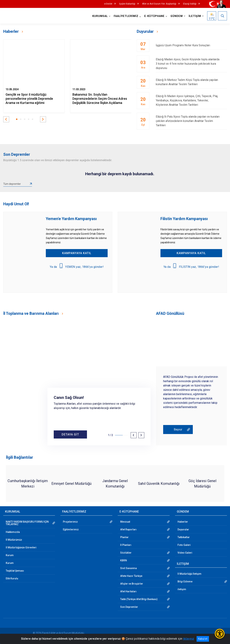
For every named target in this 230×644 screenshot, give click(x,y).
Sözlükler (126, 553)
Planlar (124, 537)
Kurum (10, 555)
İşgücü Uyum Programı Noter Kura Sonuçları (191, 45)
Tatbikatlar (184, 537)
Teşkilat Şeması (15, 571)
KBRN (124, 560)
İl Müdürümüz (14, 540)
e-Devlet (108, 4)
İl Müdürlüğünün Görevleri (21, 547)
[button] (6, 119)
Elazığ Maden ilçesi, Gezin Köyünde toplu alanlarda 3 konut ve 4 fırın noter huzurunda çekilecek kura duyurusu (191, 64)
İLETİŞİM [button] (195, 16)
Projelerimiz (70, 522)
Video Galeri (185, 553)
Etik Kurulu (12, 578)
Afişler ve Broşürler (132, 584)
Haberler (183, 522)
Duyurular (183, 529)
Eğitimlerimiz (71, 529)
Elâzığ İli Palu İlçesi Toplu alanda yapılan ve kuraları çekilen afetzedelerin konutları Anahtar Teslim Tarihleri (191, 121)
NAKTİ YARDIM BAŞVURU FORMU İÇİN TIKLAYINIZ (27, 523)
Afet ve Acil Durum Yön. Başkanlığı (159, 4)
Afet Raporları (128, 529)
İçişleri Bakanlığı (127, 4)
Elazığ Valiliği (190, 4)
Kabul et (203, 639)
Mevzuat (125, 522)
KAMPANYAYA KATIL (77, 253)
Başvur (178, 429)
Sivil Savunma (128, 568)
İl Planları (126, 545)
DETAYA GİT (70, 434)
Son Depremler (129, 607)
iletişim (182, 589)
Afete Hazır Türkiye (131, 576)
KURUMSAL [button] (100, 16)
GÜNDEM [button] (177, 16)
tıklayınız (188, 639)
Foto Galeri (184, 545)
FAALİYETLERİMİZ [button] (126, 16)
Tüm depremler (12, 184)
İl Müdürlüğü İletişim (189, 574)
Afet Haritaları (128, 591)
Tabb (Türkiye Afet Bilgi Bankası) (139, 599)
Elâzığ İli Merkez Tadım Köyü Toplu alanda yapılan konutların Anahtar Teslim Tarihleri (191, 82)
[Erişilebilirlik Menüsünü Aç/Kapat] (220, 634)
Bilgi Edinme (185, 582)
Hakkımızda (13, 532)
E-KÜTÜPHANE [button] (154, 16)
